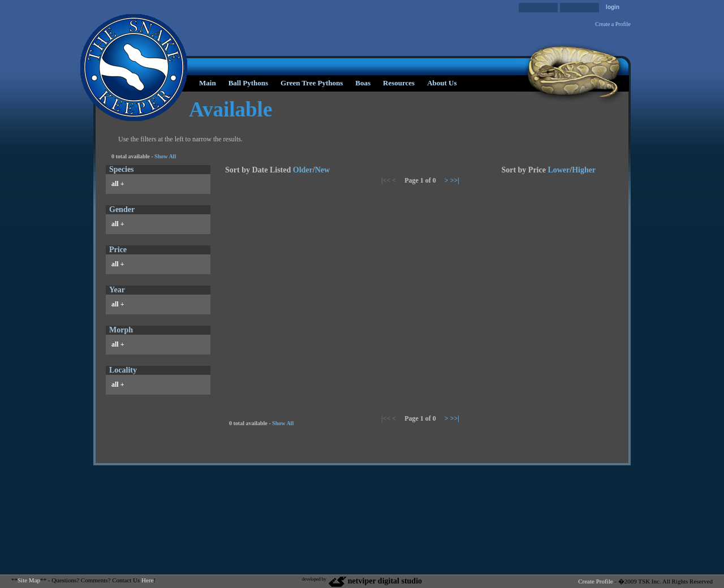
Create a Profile (613, 24)
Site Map (29, 580)
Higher (584, 170)
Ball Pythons (248, 83)
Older (303, 170)
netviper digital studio (375, 581)
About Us (442, 83)
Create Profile (595, 581)
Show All (165, 156)
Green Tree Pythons (312, 83)
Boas (363, 83)
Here (147, 580)
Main (208, 83)
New (322, 170)
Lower (559, 170)
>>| (455, 180)
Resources (399, 83)
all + (118, 184)
